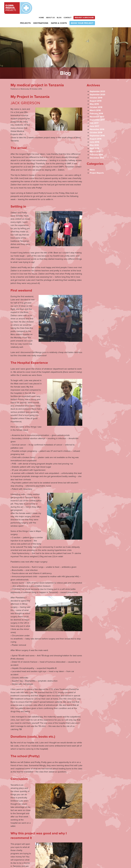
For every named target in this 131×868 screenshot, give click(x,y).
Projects (57, 11)
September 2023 (98, 80)
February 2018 (97, 102)
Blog (91, 6)
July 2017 (94, 112)
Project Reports (97, 162)
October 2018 (96, 96)
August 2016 (96, 127)
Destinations (73, 11)
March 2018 (95, 99)
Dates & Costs (91, 11)
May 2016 (95, 134)
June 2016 (95, 131)
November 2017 (97, 105)
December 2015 (97, 146)
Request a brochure (116, 6)
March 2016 (95, 140)
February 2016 (97, 143)
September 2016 (98, 124)
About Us (82, 6)
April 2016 (95, 137)
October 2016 (96, 121)
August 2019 (96, 89)
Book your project (114, 11)
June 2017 (95, 115)
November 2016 (97, 118)
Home (73, 6)
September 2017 (98, 108)
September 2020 (98, 83)
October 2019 (96, 86)
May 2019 (95, 93)
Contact (99, 6)
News (93, 158)
